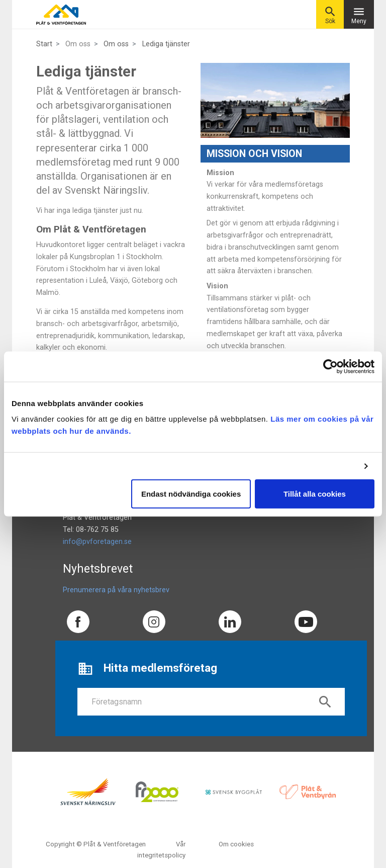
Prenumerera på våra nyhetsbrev (116, 590)
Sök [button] (330, 15)
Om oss (116, 44)
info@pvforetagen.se (97, 542)
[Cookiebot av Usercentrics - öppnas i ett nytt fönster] (330, 366)
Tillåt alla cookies (315, 494)
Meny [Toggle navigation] (359, 15)
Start (44, 44)
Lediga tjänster (166, 44)
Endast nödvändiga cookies (191, 494)
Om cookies (236, 844)
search (325, 702)
